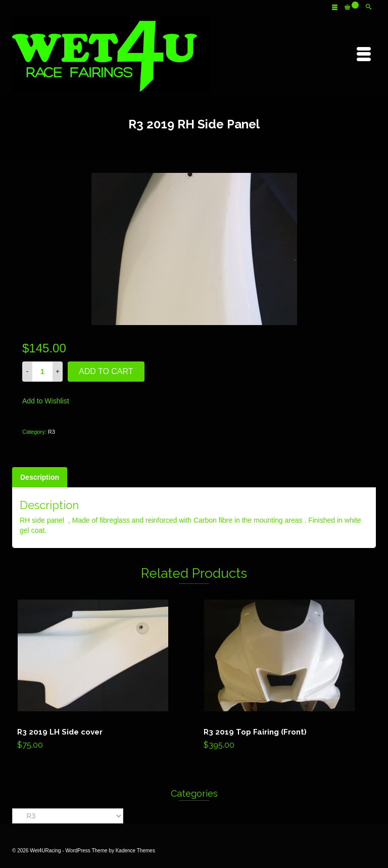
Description (40, 477)
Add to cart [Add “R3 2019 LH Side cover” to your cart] (100, 677)
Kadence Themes (135, 851)
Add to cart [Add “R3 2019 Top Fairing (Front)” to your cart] (287, 677)
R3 (52, 432)
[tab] (40, 477)
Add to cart (106, 371)
